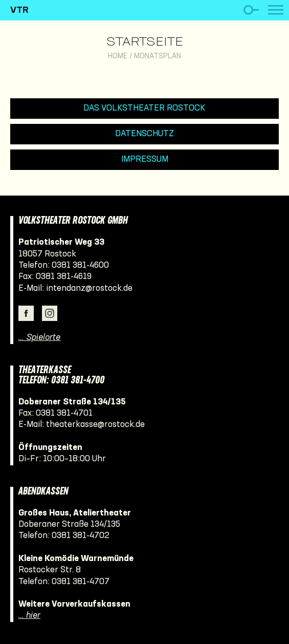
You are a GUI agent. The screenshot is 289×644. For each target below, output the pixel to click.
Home (118, 57)
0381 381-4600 (80, 265)
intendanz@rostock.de (89, 288)
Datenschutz (144, 134)
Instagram (50, 313)
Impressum (145, 159)
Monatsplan (158, 57)
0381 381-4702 (81, 536)
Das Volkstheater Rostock (144, 108)
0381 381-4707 (81, 582)
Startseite (145, 42)
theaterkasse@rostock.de (95, 425)
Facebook (26, 313)
